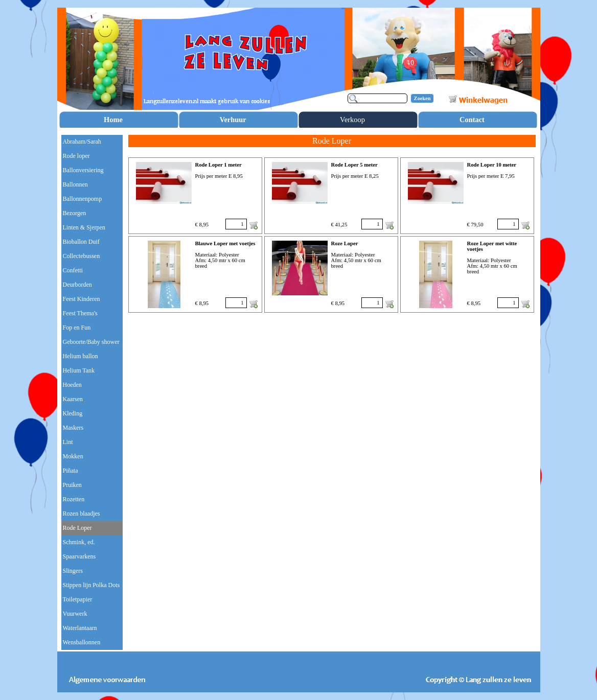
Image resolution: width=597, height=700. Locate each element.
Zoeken (422, 98)
